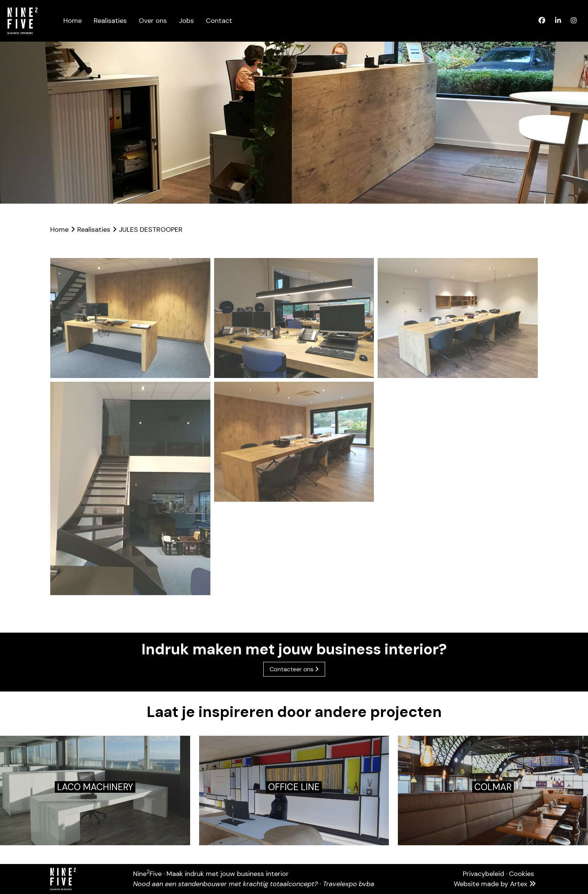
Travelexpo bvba (349, 884)
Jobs (186, 21)
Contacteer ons (294, 669)
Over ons (153, 21)
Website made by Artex (496, 884)
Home (73, 21)
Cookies (521, 874)
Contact (219, 21)
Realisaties (110, 21)
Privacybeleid (483, 874)
